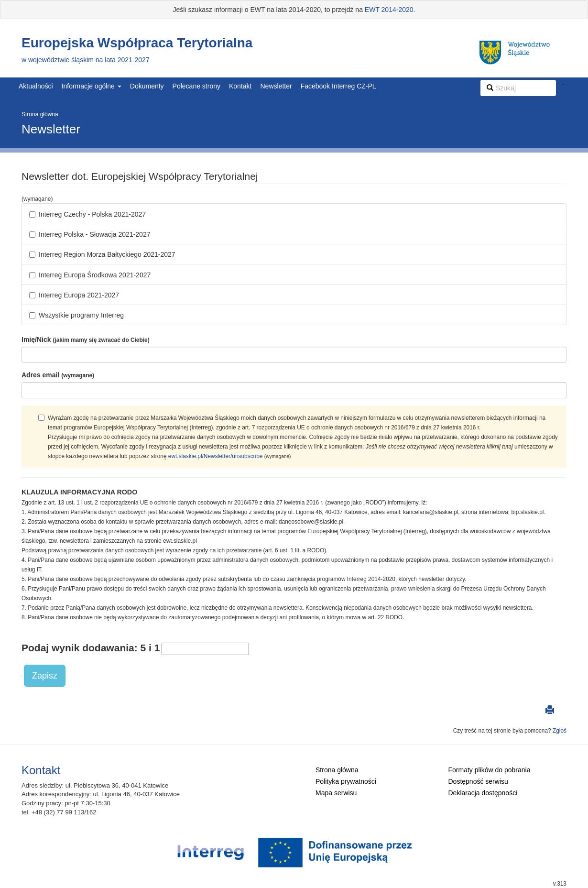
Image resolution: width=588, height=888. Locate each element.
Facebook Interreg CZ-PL (338, 86)
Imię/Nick (86, 340)
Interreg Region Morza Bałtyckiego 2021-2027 (102, 254)
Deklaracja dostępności (483, 793)
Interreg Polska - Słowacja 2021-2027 (90, 234)
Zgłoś (560, 731)
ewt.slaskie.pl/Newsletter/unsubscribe (216, 456)
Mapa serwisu (336, 793)
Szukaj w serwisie (563, 84)
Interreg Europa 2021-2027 (74, 295)
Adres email (58, 375)
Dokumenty (147, 86)
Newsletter (276, 86)
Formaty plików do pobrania (490, 770)
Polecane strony (196, 86)
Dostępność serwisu (478, 781)
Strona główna (40, 114)
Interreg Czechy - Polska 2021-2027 (87, 214)
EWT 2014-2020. (390, 10)
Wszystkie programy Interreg (76, 315)
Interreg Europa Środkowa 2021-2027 (90, 275)
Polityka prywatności (346, 781)
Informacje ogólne (92, 86)
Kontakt (240, 86)
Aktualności (36, 86)
